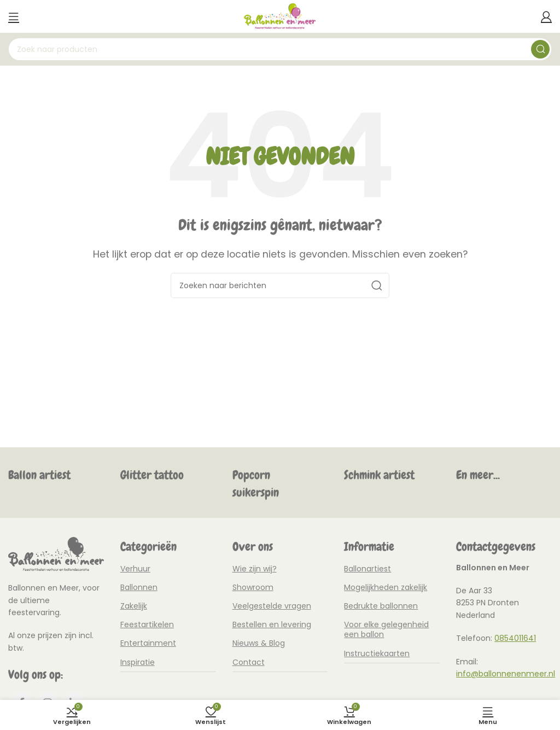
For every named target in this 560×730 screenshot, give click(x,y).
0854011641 (515, 638)
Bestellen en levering (272, 624)
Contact (249, 662)
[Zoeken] (280, 49)
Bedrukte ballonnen (381, 606)
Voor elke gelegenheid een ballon (386, 629)
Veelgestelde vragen (272, 606)
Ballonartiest (367, 569)
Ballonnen (139, 587)
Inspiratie (138, 662)
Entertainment (148, 643)
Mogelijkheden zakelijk (386, 587)
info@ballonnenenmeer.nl (506, 674)
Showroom (253, 587)
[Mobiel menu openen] (14, 16)
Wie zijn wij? (255, 569)
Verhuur (135, 569)
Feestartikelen (147, 624)
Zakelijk (134, 606)
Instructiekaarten (377, 653)
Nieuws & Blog (259, 643)
